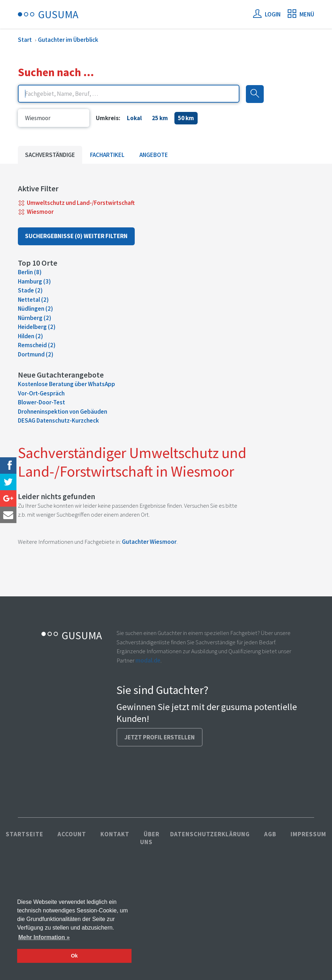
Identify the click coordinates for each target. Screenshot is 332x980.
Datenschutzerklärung (210, 834)
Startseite (24, 834)
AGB (270, 834)
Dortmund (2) (36, 354)
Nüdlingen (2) (35, 309)
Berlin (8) (30, 272)
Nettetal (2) (33, 300)
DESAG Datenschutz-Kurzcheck (58, 420)
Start (25, 40)
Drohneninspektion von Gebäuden (63, 412)
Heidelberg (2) (37, 327)
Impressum (308, 834)
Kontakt (115, 834)
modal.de (148, 660)
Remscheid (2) (37, 345)
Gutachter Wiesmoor (149, 542)
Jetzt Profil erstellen (160, 737)
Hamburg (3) (34, 281)
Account (72, 834)
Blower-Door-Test (41, 402)
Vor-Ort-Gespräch (41, 393)
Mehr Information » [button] (44, 937)
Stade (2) (30, 290)
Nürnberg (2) (34, 318)
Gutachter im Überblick (68, 40)
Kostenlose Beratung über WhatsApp (66, 384)
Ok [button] (74, 956)
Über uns (150, 838)
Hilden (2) (30, 336)
